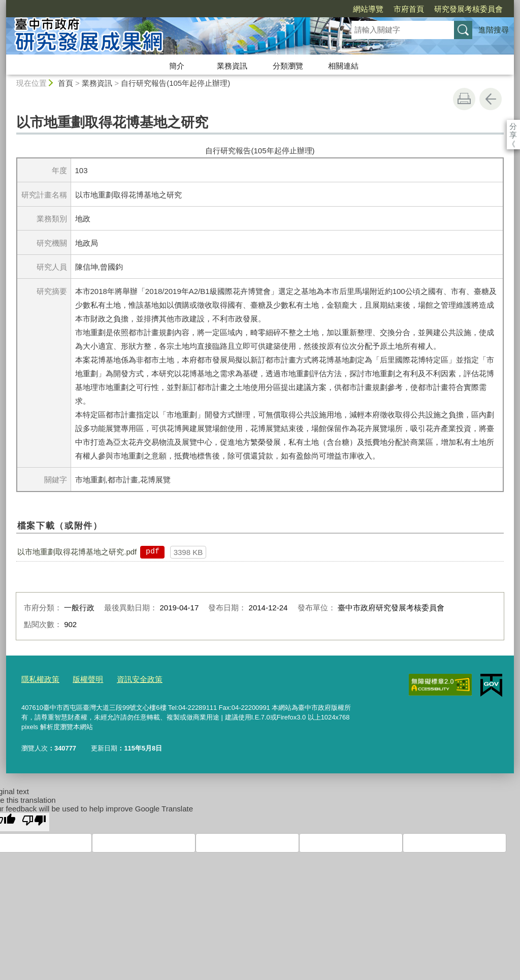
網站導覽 (310, 9)
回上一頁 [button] (491, 99)
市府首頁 (350, 9)
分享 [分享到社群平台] (513, 126)
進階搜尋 (494, 30)
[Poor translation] (34, 820)
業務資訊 (232, 66)
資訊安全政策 (127, 678)
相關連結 (343, 66)
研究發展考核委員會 (410, 9)
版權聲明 (81, 678)
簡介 (177, 66)
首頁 (66, 83)
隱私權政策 (38, 678)
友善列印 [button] (464, 99)
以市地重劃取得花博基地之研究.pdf (77, 552)
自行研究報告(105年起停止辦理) (175, 83)
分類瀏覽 (288, 66)
